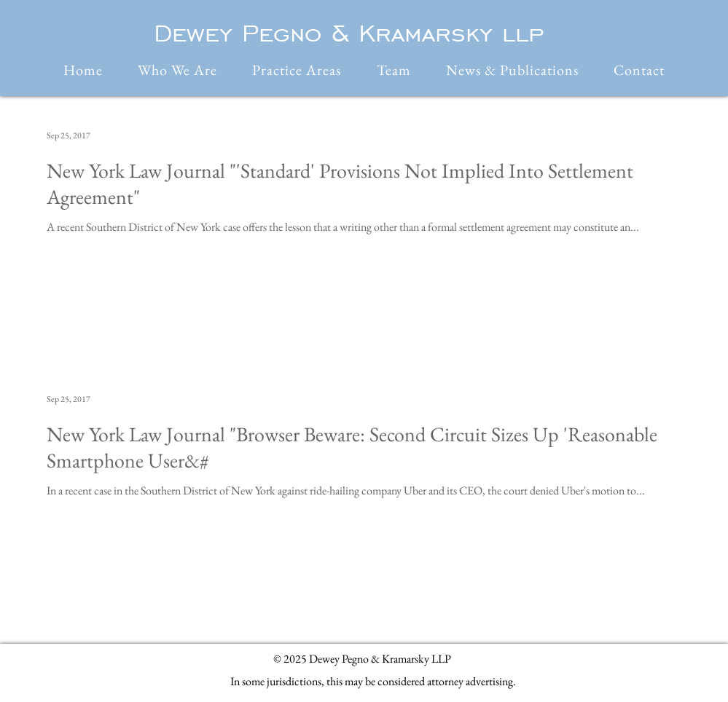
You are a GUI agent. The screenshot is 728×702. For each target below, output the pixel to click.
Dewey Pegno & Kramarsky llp (349, 33)
